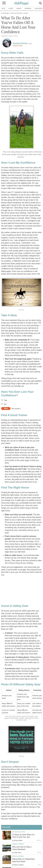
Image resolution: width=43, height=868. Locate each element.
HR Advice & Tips (19, 832)
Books (19, 8)
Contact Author (18, 46)
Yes (6, 400)
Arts (3, 8)
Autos (11, 8)
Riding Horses (18, 844)
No (5, 404)
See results (15, 408)
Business (28, 8)
